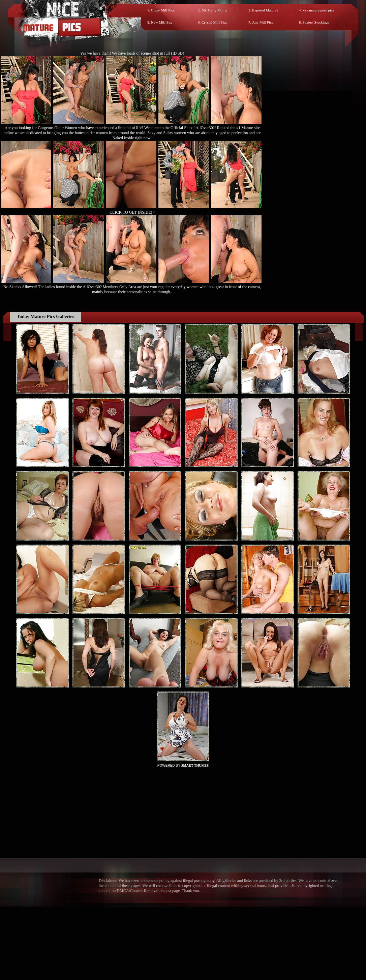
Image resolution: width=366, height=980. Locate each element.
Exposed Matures (265, 10)
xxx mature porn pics (318, 10)
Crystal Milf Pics (214, 22)
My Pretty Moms (214, 10)
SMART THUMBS (195, 765)
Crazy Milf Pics (163, 10)
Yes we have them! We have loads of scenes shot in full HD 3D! (132, 53)
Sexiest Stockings (316, 22)
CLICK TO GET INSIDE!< (132, 212)
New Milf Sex (161, 22)
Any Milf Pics (263, 22)
